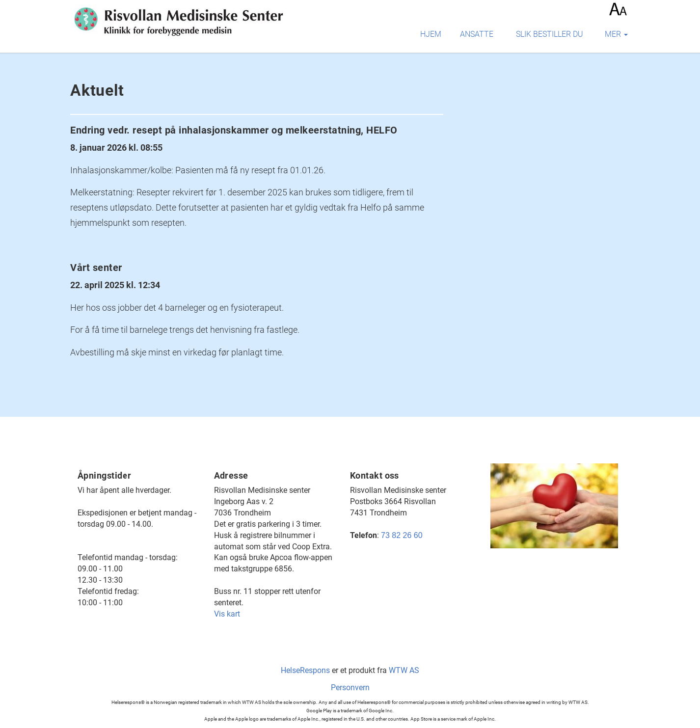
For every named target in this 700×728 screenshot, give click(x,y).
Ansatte (477, 34)
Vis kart (227, 614)
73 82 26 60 (402, 535)
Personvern (350, 688)
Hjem (431, 34)
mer (616, 34)
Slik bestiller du (550, 34)
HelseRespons (305, 670)
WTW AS (404, 670)
